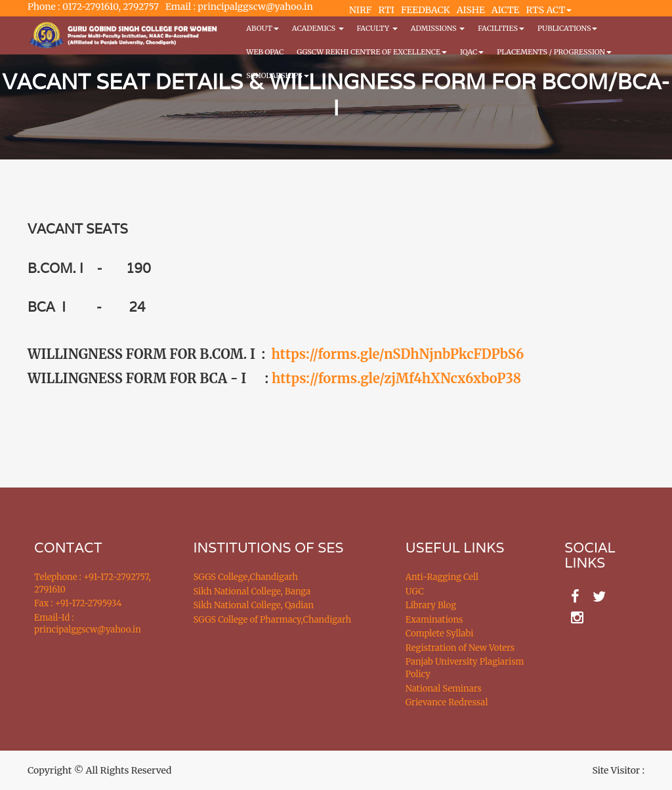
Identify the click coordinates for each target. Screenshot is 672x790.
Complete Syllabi (440, 634)
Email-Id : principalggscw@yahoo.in (88, 624)
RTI (386, 10)
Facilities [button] (501, 28)
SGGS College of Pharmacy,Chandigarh (273, 620)
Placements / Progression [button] (554, 52)
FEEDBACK (426, 10)
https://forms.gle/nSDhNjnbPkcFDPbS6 (398, 354)
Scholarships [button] (278, 75)
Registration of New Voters (460, 648)
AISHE (471, 10)
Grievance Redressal (447, 702)
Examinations (434, 620)
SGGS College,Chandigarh (246, 577)
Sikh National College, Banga (252, 592)
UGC (415, 592)
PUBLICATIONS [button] (567, 28)
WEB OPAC (265, 52)
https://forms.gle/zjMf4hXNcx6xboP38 (396, 378)
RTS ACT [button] (549, 10)
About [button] (262, 28)
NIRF (360, 10)
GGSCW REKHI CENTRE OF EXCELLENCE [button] (372, 52)
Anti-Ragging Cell (442, 577)
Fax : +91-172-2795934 (78, 603)
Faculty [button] (377, 28)
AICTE (506, 10)
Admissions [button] (438, 28)
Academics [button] (318, 28)
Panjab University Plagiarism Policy (465, 668)
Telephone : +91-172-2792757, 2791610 (92, 583)
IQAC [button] (472, 52)
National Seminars (444, 689)
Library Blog (431, 605)
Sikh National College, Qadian (254, 605)
